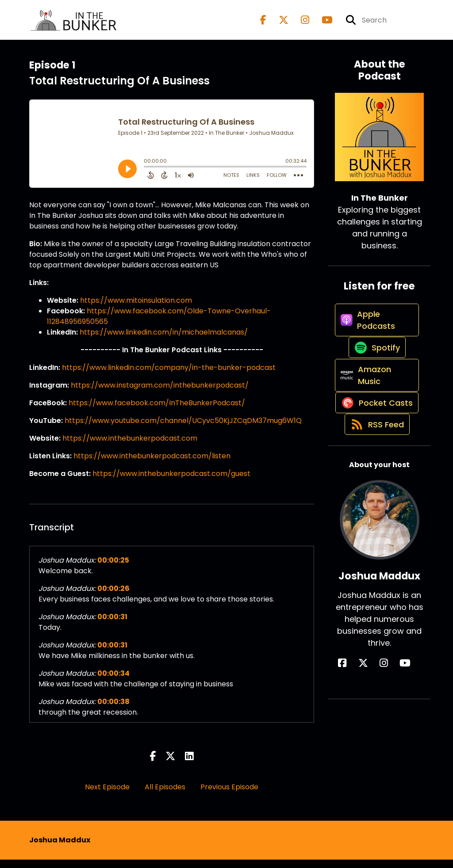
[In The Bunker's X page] (278, 24)
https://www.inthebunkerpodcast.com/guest (171, 482)
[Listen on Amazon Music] (375, 412)
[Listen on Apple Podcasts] (375, 337)
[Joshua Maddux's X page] (373, 732)
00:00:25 (113, 569)
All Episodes (165, 795)
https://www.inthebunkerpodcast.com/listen (152, 464)
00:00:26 (113, 597)
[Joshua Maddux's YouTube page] (395, 732)
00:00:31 (112, 625)
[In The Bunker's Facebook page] (263, 24)
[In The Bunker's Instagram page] (300, 24)
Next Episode (107, 795)
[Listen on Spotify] (375, 375)
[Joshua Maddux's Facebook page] (362, 732)
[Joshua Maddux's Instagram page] (384, 732)
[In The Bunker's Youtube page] (322, 24)
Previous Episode (229, 795)
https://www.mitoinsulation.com (136, 309)
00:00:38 (113, 710)
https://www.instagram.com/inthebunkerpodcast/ (160, 394)
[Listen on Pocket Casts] (375, 455)
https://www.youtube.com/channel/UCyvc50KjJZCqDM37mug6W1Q (183, 429)
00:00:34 (113, 682)
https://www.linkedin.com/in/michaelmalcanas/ (164, 341)
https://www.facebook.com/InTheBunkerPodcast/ (157, 411)
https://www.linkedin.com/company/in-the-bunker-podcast (169, 376)
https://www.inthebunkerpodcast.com (130, 447)
